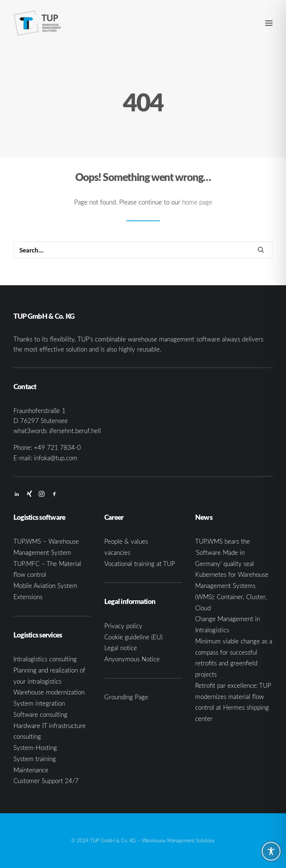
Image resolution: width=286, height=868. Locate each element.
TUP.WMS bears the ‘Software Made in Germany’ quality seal (225, 552)
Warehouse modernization (49, 692)
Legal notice (121, 648)
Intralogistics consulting (45, 659)
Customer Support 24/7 (46, 781)
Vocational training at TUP (140, 564)
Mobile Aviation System (45, 586)
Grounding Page (126, 697)
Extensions (28, 597)
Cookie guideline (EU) (133, 637)
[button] (269, 23)
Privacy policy (123, 626)
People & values (126, 541)
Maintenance (31, 770)
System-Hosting (35, 748)
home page (197, 202)
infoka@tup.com (56, 458)
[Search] (143, 250)
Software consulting (40, 714)
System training (35, 759)
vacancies (117, 552)
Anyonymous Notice (132, 659)
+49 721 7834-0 (57, 447)
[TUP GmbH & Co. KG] (38, 23)
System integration (39, 703)
